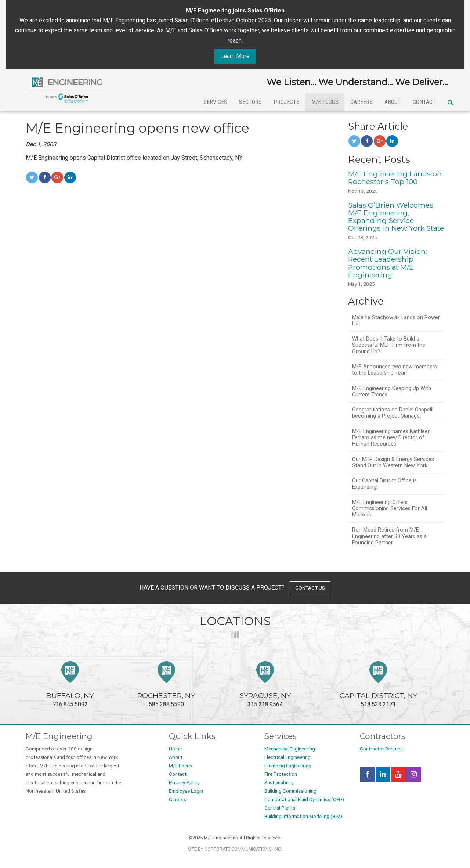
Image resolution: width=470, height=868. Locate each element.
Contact (424, 102)
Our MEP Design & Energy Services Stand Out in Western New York (393, 462)
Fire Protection (281, 774)
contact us (310, 588)
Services (215, 102)
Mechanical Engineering (290, 749)
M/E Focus (325, 102)
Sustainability (279, 782)
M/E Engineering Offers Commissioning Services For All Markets (390, 509)
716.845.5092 (70, 685)
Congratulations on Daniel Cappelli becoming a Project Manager (393, 413)
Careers (361, 102)
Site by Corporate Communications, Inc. (235, 849)
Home (175, 749)
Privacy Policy (184, 782)
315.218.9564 (265, 685)
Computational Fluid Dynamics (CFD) (304, 799)
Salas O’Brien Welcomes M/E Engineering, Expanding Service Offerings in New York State (396, 217)
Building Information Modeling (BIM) (303, 816)
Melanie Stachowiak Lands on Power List (396, 321)
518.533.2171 (378, 685)
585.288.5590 (166, 685)
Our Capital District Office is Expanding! (384, 484)
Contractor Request (382, 749)
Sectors (250, 102)
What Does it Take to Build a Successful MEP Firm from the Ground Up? (389, 345)
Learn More (235, 56)
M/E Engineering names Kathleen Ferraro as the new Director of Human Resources (391, 438)
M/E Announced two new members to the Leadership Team (395, 370)
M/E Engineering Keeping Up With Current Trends (392, 392)
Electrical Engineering (288, 757)
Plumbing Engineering (288, 766)
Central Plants (280, 808)
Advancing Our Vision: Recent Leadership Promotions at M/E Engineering (388, 263)
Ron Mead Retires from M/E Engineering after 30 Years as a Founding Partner (389, 536)
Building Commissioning (290, 791)
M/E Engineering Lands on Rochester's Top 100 (395, 178)
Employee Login (186, 791)
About (393, 102)
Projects (287, 102)
